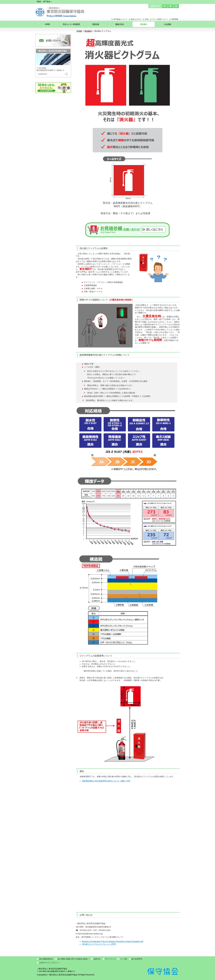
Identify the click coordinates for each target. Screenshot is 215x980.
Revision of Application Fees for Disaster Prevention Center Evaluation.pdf (113, 941)
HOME (79, 31)
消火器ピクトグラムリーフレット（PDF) (99, 944)
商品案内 (88, 31)
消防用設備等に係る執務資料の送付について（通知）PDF (106, 781)
